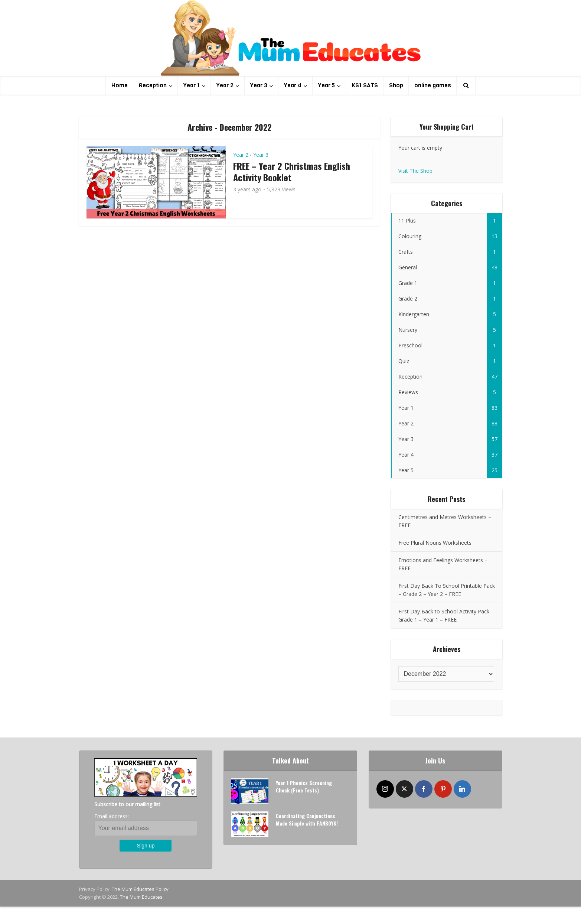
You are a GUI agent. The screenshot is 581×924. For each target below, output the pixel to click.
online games (433, 85)
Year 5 (327, 85)
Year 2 (225, 85)
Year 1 (192, 85)
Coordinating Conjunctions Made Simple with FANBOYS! (308, 821)
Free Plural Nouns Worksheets (435, 543)
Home (120, 85)
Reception (153, 85)
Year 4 (293, 85)
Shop (396, 85)
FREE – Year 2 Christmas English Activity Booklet (292, 171)
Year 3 (259, 85)
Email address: (112, 816)
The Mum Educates (141, 897)
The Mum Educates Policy (140, 889)
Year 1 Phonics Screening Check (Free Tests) (305, 787)
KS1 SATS (365, 85)
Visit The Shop (415, 171)
